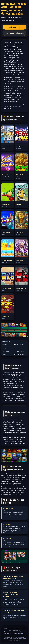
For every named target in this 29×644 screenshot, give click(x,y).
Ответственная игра (19, 633)
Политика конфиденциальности (12, 632)
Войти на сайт (15, 27)
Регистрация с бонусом (15, 33)
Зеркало (14, 635)
